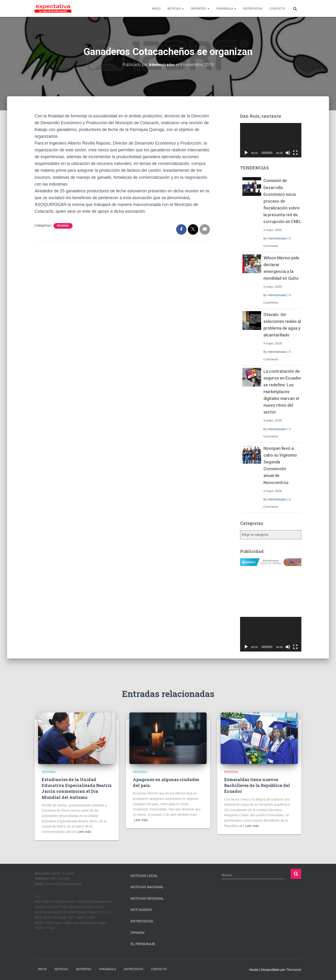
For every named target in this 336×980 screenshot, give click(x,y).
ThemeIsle (294, 969)
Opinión (137, 932)
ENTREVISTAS (253, 9)
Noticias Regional (147, 898)
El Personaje (143, 944)
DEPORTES (200, 9)
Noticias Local (144, 876)
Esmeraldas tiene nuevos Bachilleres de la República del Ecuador (257, 785)
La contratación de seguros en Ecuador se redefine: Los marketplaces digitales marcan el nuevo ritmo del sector (282, 391)
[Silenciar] (288, 153)
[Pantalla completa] (295, 153)
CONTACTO (277, 9)
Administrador (277, 238)
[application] (271, 140)
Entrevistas (142, 921)
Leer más (84, 832)
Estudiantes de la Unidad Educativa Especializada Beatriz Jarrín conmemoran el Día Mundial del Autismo (77, 788)
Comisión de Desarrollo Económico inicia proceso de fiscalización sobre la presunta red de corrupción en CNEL (282, 201)
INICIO (156, 9)
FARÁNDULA (226, 9)
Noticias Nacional (147, 887)
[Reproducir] (246, 153)
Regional (63, 226)
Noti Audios (141, 910)
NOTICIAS (175, 9)
